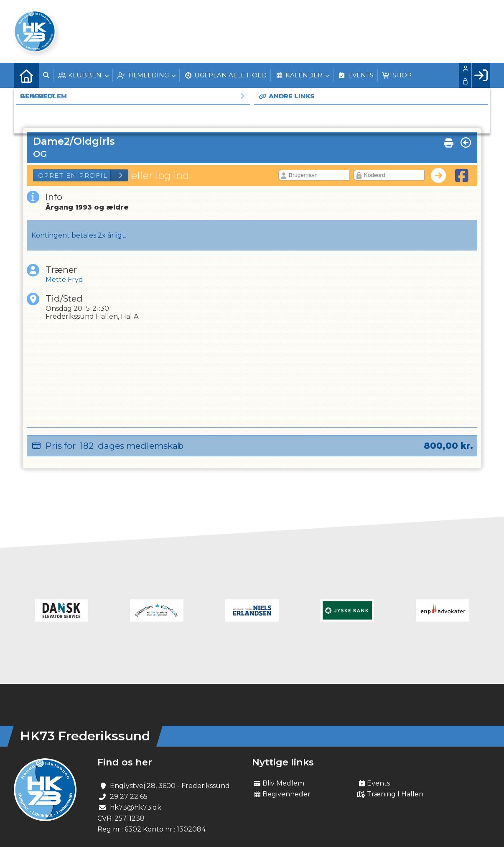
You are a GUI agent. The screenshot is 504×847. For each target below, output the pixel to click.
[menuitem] (26, 75)
